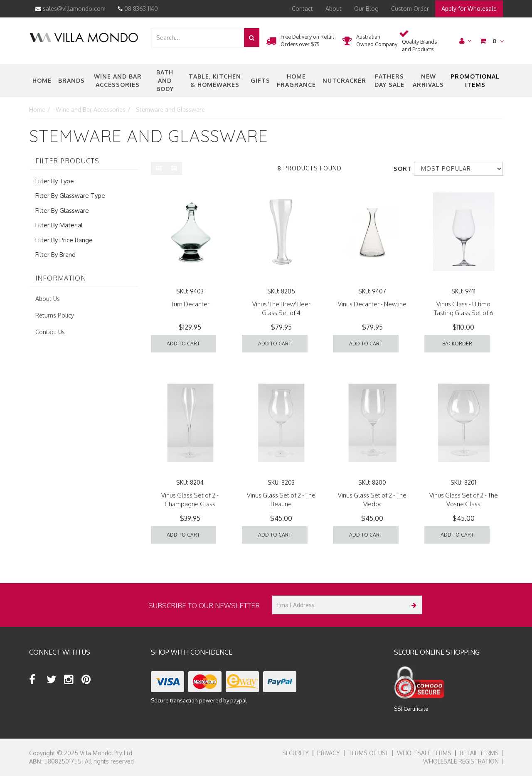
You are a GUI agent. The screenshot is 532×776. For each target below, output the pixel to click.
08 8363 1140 (138, 9)
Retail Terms (479, 753)
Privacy (329, 753)
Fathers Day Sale (389, 80)
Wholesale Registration (461, 761)
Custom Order (410, 9)
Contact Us (50, 332)
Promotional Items (475, 80)
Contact (302, 9)
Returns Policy (55, 315)
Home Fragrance (296, 80)
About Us (48, 299)
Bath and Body (165, 80)
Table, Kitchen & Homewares (215, 80)
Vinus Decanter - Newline (372, 304)
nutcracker (344, 80)
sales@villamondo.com (70, 9)
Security (296, 753)
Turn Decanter (190, 304)
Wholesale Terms (424, 753)
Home (42, 80)
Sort (401, 169)
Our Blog (366, 9)
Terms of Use (368, 753)
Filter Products (67, 161)
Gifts (260, 80)
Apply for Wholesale (469, 9)
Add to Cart (183, 344)
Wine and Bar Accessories (118, 80)
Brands (71, 80)
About (334, 9)
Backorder (457, 344)
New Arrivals (428, 80)
